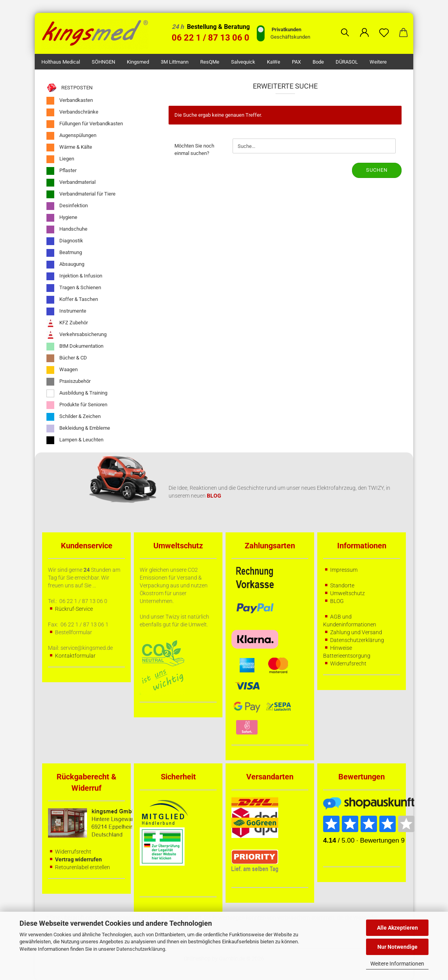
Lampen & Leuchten (75, 440)
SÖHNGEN (103, 62)
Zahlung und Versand (356, 632)
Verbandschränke (72, 112)
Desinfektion (67, 206)
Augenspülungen (71, 136)
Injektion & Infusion (74, 276)
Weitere (378, 62)
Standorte (342, 585)
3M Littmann (175, 62)
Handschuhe (67, 229)
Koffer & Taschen (72, 300)
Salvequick (243, 62)
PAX (296, 62)
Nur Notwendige (397, 947)
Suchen (377, 170)
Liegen (60, 159)
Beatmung (64, 253)
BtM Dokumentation (75, 347)
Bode (318, 62)
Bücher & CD (67, 358)
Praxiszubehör (68, 382)
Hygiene (62, 218)
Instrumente (66, 311)
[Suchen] (345, 27)
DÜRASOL (347, 62)
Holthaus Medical (61, 62)
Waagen (62, 370)
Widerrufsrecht (348, 663)
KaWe (274, 62)
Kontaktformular (75, 656)
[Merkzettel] (384, 27)
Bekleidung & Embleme (78, 429)
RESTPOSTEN (69, 88)
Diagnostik (65, 241)
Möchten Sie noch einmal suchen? (194, 149)
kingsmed (138, 62)
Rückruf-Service (74, 609)
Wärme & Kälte (69, 148)
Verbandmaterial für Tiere (81, 194)
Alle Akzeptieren (397, 928)
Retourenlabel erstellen (83, 867)
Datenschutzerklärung (141, 949)
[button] (364, 27)
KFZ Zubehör (67, 323)
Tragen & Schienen (74, 288)
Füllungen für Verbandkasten (85, 124)
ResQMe (210, 62)
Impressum (344, 570)
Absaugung (65, 265)
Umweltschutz (348, 593)
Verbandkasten (70, 101)
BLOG (337, 601)
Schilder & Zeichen (74, 417)
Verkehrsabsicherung (76, 335)
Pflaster (61, 171)
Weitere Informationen (397, 964)
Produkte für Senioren (77, 405)
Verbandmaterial (71, 183)
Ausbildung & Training (77, 393)
